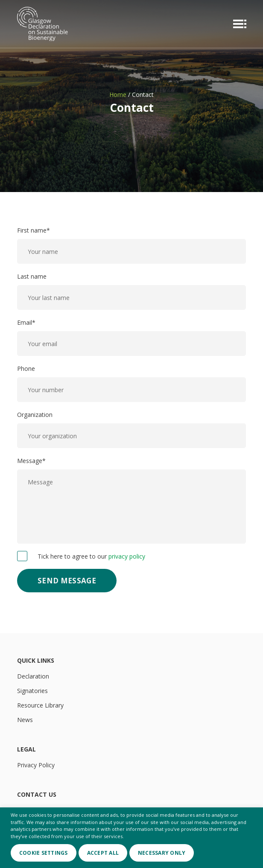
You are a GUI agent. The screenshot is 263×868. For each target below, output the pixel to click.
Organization (131, 429)
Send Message (67, 581)
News (25, 720)
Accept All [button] (103, 853)
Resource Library (40, 705)
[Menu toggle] (238, 24)
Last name (131, 291)
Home (118, 95)
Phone (131, 383)
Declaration (33, 676)
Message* (131, 500)
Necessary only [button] (162, 853)
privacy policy (127, 556)
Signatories (32, 691)
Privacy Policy (36, 765)
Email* (131, 337)
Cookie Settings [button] (44, 853)
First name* (131, 245)
